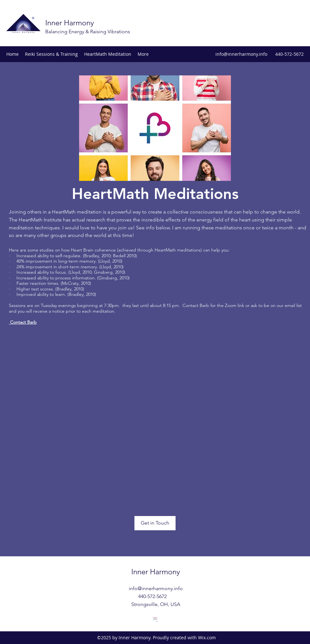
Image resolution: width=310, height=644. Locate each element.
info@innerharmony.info (241, 54)
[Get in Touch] (155, 523)
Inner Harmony (70, 23)
